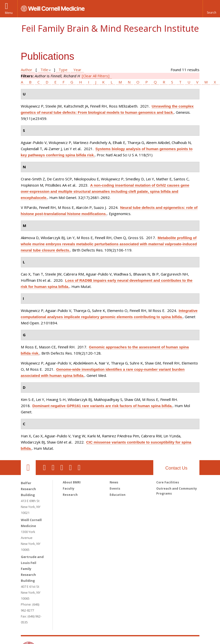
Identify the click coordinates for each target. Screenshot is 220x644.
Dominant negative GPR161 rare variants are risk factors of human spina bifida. (103, 406)
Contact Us (176, 468)
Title (44, 70)
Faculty (69, 489)
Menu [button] (9, 13)
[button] (211, 9)
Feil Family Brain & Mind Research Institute (110, 28)
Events (115, 489)
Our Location (28, 468)
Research (70, 495)
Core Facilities (168, 482)
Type (63, 70)
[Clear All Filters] (96, 76)
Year (77, 70)
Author (27, 70)
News (114, 482)
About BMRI (72, 482)
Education (118, 495)
